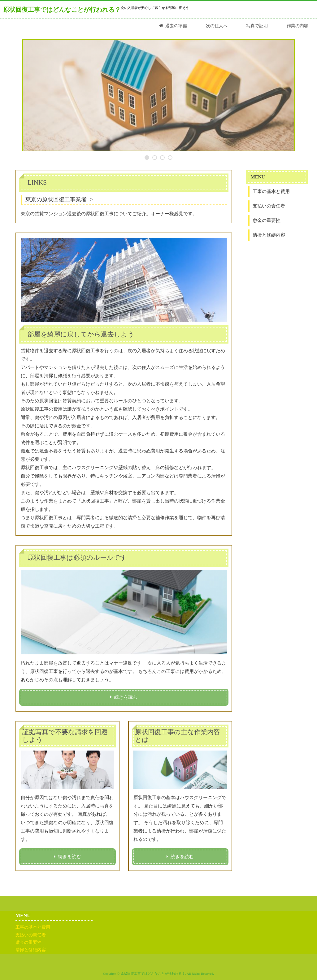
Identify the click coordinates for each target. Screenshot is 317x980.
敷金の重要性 (267, 220)
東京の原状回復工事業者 (56, 199)
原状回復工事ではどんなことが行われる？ (62, 10)
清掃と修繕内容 (269, 235)
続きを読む (126, 697)
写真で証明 (257, 26)
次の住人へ (217, 26)
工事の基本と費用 (271, 191)
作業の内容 (297, 26)
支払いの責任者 (269, 206)
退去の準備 (176, 26)
